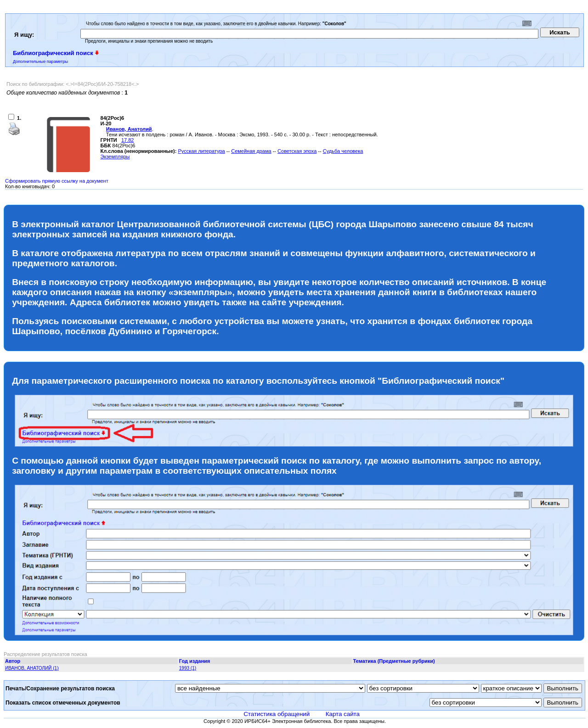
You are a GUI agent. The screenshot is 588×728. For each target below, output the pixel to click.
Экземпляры (115, 157)
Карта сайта (343, 714)
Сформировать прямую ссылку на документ (57, 181)
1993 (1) (188, 668)
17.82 (128, 140)
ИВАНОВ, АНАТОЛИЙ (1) (32, 668)
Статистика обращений (277, 714)
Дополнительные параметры (40, 62)
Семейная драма (251, 151)
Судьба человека (343, 151)
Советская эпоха (297, 151)
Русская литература (201, 151)
